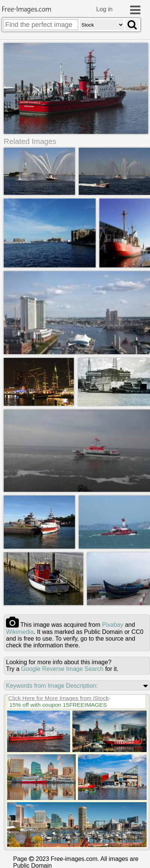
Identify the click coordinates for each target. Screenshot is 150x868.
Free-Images (27, 10)
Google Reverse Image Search (62, 669)
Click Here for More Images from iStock (58, 698)
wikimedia (20, 632)
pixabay (113, 625)
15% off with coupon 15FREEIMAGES (58, 705)
